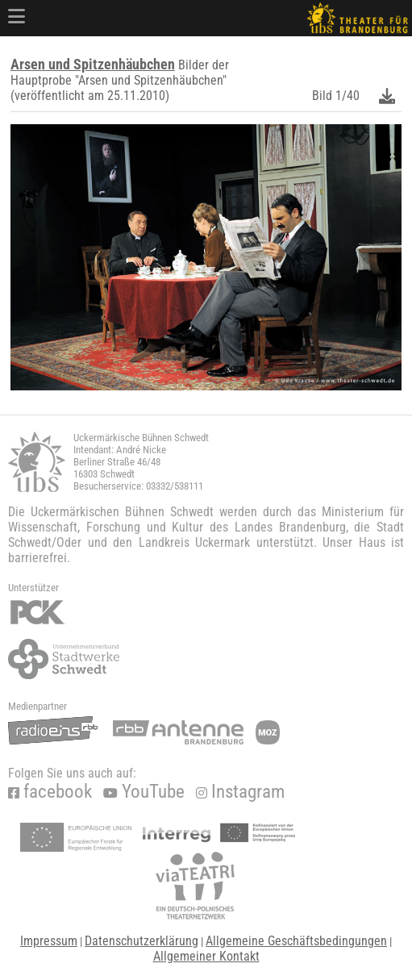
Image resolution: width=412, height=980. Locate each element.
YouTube (144, 792)
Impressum (49, 941)
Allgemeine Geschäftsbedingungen (296, 941)
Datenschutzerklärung (141, 941)
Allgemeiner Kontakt (206, 956)
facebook (50, 792)
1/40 (347, 96)
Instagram (240, 792)
